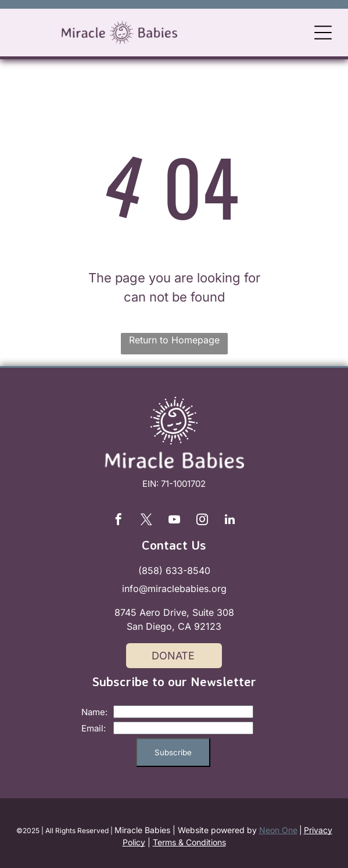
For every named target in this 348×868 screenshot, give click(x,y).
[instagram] (202, 521)
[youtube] (174, 521)
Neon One (278, 830)
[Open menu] (323, 33)
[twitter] (146, 521)
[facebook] (119, 521)
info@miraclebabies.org (174, 589)
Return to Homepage (174, 340)
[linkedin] (230, 521)
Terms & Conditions (189, 842)
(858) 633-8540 (174, 571)
